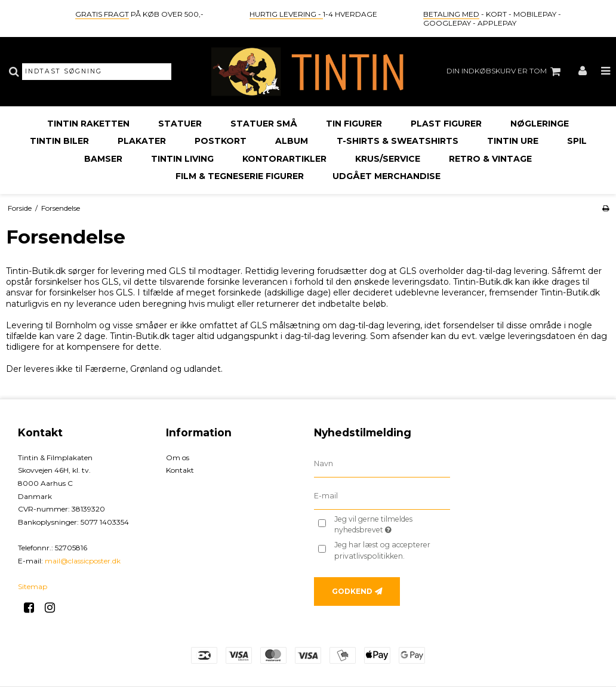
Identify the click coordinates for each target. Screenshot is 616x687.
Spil (577, 141)
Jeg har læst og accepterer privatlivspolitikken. (382, 550)
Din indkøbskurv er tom (505, 72)
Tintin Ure (513, 141)
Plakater (142, 141)
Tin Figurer (354, 124)
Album (292, 141)
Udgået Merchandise (386, 176)
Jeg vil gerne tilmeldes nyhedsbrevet (391, 524)
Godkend (352, 591)
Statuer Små (264, 124)
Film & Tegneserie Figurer (240, 176)
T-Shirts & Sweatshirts (398, 141)
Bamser (103, 159)
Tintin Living (182, 159)
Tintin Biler (59, 141)
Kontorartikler (284, 159)
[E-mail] (382, 495)
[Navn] (382, 463)
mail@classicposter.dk (83, 561)
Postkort (221, 141)
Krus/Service (388, 159)
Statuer (180, 124)
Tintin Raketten (88, 124)
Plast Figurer (446, 124)
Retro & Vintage (490, 159)
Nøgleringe (540, 124)
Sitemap (33, 586)
